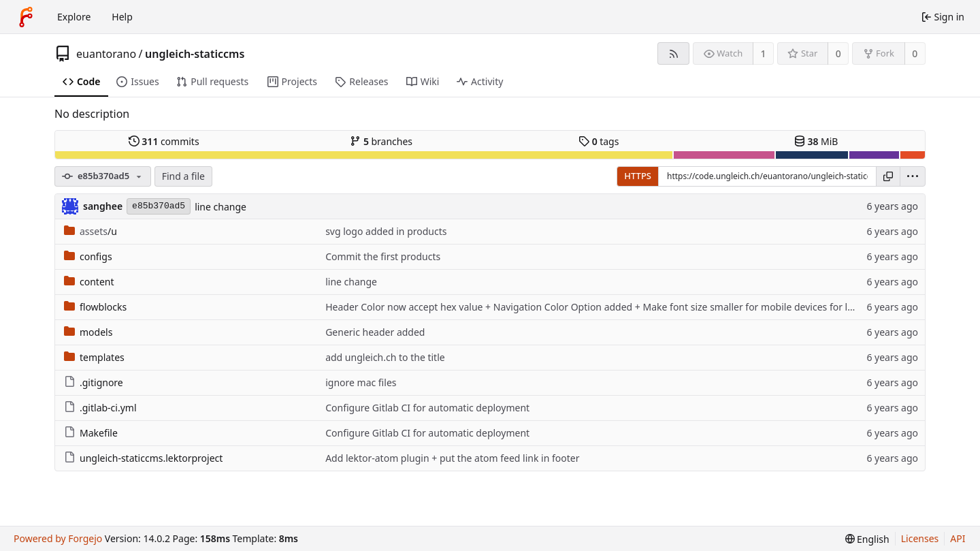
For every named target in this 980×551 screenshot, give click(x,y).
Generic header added (375, 332)
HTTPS (638, 176)
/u (91, 231)
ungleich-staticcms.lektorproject (143, 458)
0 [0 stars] (838, 53)
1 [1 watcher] (764, 53)
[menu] (913, 176)
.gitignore (94, 382)
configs (88, 256)
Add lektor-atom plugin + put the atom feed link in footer (452, 458)
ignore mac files (361, 382)
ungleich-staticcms (195, 54)
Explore (74, 17)
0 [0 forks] (915, 53)
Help (122, 17)
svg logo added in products (386, 231)
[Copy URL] (888, 176)
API (958, 538)
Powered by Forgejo (58, 538)
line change (220, 207)
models (88, 332)
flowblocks (95, 307)
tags (599, 141)
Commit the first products (383, 256)
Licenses (920, 538)
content (89, 282)
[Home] (26, 17)
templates (94, 357)
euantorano (106, 54)
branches (381, 141)
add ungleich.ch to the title (385, 357)
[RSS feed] (673, 53)
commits (164, 141)
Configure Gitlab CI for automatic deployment (427, 408)
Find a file (183, 176)
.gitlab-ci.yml (100, 408)
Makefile (91, 433)
